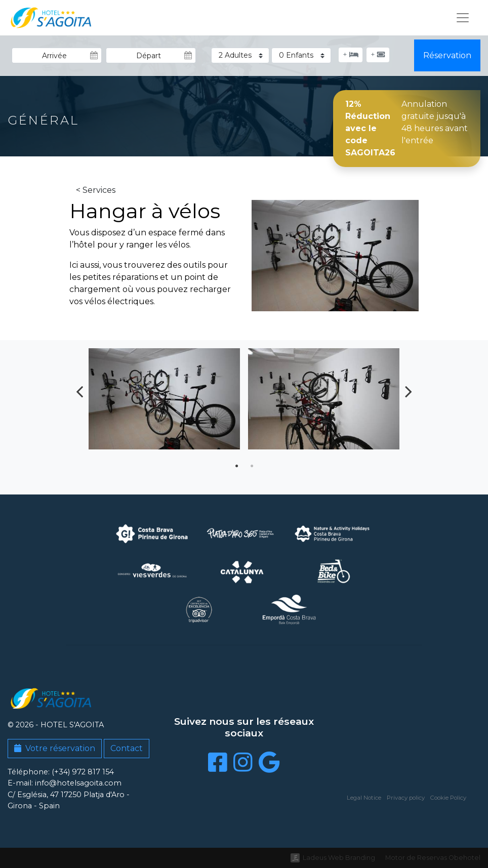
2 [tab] (252, 466)
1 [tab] (236, 466)
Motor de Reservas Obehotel (433, 858)
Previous (79, 391)
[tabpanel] (164, 403)
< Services (96, 190)
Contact (127, 748)
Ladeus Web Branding (339, 858)
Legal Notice (364, 798)
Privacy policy (406, 798)
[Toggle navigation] (463, 18)
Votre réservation (55, 748)
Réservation (447, 55)
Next (409, 391)
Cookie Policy (448, 798)
